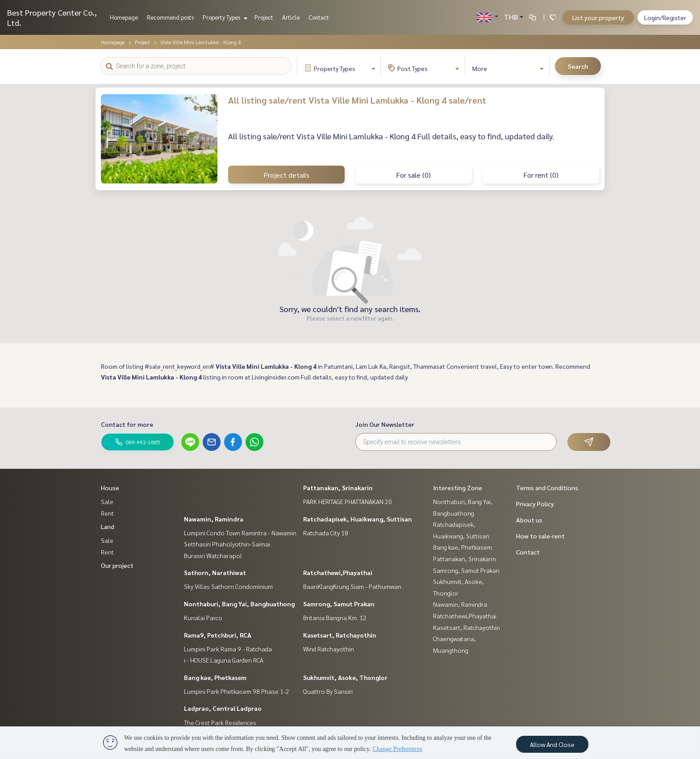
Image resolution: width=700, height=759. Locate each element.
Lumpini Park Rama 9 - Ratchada (228, 649)
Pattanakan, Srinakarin (338, 488)
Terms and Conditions (547, 488)
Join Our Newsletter (385, 424)
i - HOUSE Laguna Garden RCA (224, 660)
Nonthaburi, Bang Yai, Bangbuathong (239, 604)
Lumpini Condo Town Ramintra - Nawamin (240, 533)
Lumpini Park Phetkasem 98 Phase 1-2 (237, 691)
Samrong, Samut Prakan (339, 604)
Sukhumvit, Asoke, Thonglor (345, 677)
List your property (598, 17)
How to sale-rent (540, 536)
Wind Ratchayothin (329, 649)
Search (578, 66)
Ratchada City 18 (326, 533)
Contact (319, 17)
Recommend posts (170, 17)
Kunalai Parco (203, 617)
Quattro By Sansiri (328, 691)
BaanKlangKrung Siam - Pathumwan (352, 586)
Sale (107, 501)
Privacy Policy (535, 504)
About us (529, 520)
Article (291, 17)
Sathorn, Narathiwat (215, 572)
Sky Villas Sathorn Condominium (228, 586)
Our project (117, 565)
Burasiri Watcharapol (213, 555)
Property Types (224, 17)
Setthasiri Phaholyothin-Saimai (227, 544)
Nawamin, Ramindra (214, 519)
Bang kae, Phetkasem (215, 677)
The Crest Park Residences (220, 722)
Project (264, 17)
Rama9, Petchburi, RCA (218, 635)
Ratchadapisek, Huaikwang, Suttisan (358, 519)
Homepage (124, 17)
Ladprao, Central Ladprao (223, 708)
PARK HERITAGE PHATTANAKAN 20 (348, 501)
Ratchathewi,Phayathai (338, 572)
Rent (107, 513)
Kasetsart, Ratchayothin (340, 635)
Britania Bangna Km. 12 (335, 617)
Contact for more (127, 424)
